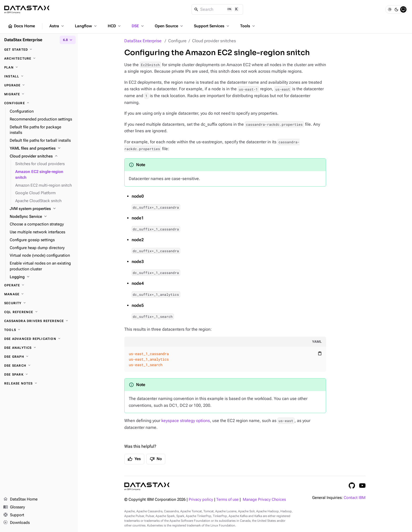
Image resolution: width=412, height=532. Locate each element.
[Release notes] (39, 383)
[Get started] (39, 50)
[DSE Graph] (39, 357)
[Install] (39, 76)
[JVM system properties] (42, 209)
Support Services (212, 26)
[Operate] (39, 285)
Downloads (16, 523)
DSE (138, 26)
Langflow (86, 26)
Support (14, 515)
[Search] (217, 9)
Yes (134, 459)
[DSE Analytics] (39, 348)
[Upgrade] (39, 85)
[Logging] (42, 277)
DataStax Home (20, 499)
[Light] (390, 9)
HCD (115, 26)
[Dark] (396, 9)
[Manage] (39, 294)
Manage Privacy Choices (264, 500)
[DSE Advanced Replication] (39, 339)
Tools (248, 26)
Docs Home (21, 26)
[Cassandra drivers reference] (39, 321)
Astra (57, 26)
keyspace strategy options (186, 421)
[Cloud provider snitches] (42, 156)
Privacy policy (201, 500)
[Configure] (39, 103)
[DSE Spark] (39, 375)
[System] (403, 9)
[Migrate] (39, 94)
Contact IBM (355, 498)
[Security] (39, 303)
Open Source (169, 26)
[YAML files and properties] (42, 149)
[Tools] (39, 330)
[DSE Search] (39, 366)
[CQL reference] (39, 312)
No (156, 459)
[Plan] (39, 67)
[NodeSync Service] (42, 217)
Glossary (14, 507)
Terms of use (227, 500)
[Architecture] (39, 59)
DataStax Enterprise (143, 41)
